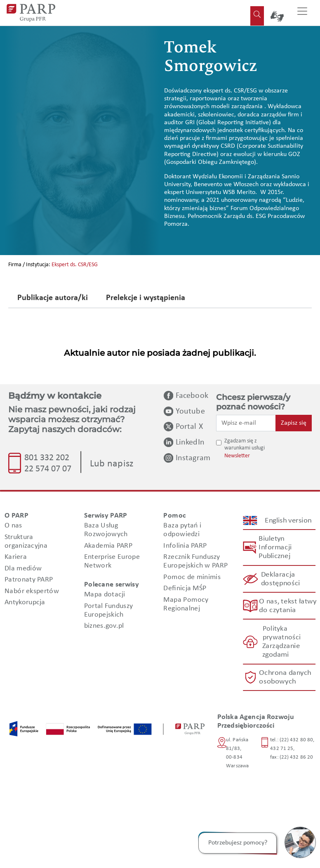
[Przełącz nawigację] (302, 13)
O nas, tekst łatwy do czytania (287, 606)
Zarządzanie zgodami (281, 650)
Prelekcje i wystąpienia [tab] (146, 298)
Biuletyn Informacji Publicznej (275, 548)
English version (288, 520)
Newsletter (237, 456)
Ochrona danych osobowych (285, 677)
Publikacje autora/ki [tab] (53, 298)
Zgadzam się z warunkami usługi (245, 445)
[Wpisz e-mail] (246, 423)
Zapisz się (294, 423)
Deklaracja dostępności (280, 579)
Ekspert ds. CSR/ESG (75, 265)
